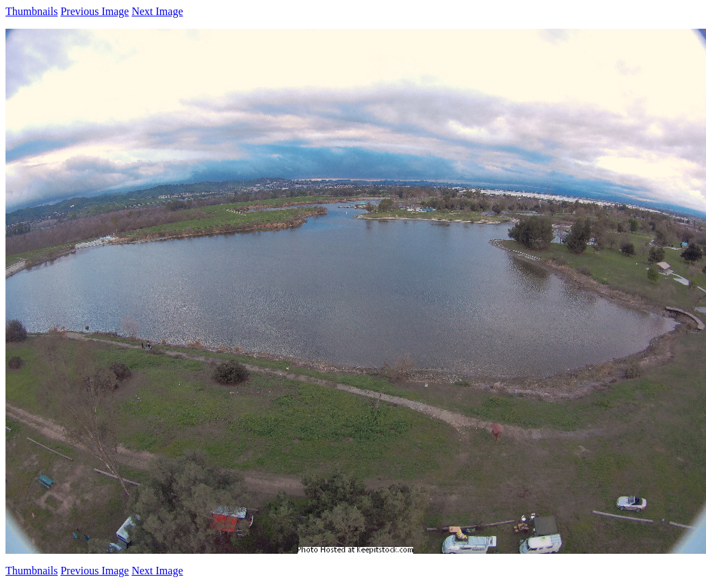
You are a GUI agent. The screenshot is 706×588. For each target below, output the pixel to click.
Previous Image (94, 11)
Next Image (157, 11)
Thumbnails (31, 11)
